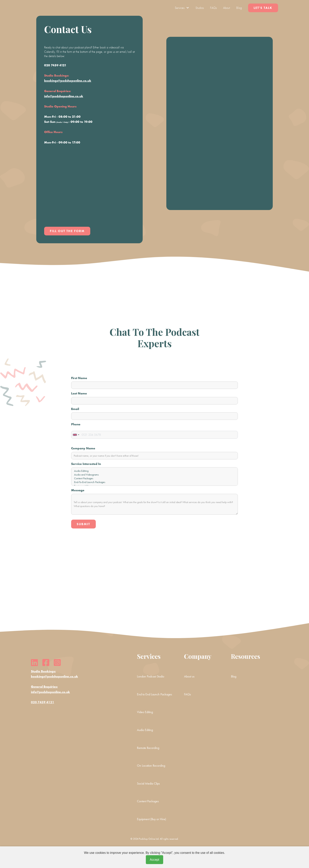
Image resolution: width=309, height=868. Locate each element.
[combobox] (76, 435)
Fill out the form (67, 231)
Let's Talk (263, 8)
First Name (79, 378)
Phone (76, 424)
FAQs (213, 8)
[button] (182, 8)
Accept (154, 860)
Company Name (83, 448)
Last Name (79, 393)
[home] (43, 8)
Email (75, 409)
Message (78, 490)
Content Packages (155, 478)
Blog (239, 8)
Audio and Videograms (155, 475)
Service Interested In (86, 464)
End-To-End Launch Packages (155, 482)
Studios (200, 8)
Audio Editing (155, 471)
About (227, 8)
